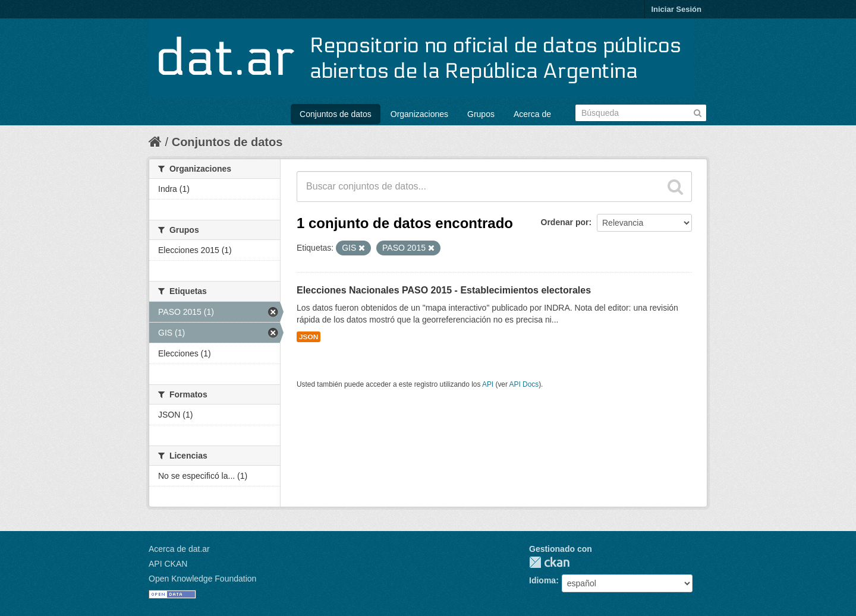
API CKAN (168, 564)
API (488, 384)
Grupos (481, 114)
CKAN (549, 562)
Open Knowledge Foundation (202, 579)
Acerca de (532, 114)
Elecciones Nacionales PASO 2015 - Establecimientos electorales (444, 290)
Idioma (542, 580)
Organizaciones (419, 114)
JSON (309, 337)
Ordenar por (565, 222)
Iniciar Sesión (676, 9)
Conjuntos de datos (336, 114)
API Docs (524, 384)
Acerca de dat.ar (179, 549)
